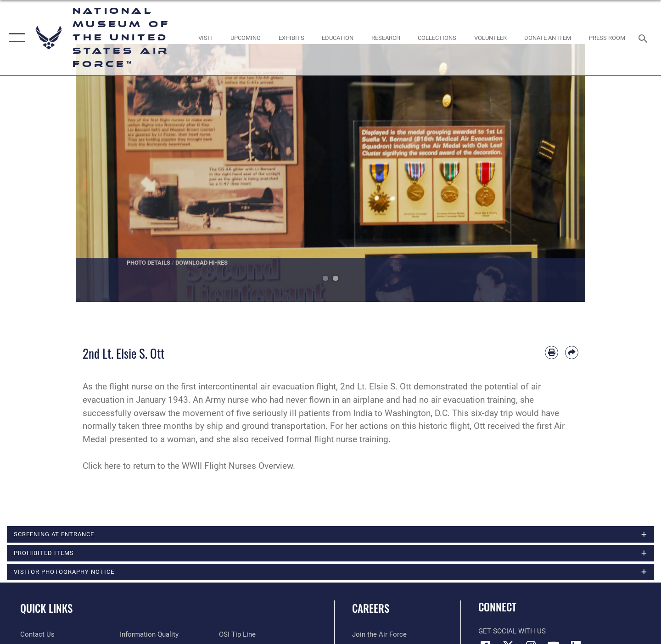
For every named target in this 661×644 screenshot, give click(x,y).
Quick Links (46, 608)
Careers (371, 608)
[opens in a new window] (205, 38)
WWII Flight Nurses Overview (237, 466)
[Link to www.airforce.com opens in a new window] (379, 634)
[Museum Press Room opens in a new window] (607, 38)
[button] (15, 38)
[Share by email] (572, 353)
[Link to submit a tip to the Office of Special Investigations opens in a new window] (237, 634)
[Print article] (552, 353)
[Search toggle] (644, 38)
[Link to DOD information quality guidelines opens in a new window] (149, 634)
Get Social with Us (512, 631)
